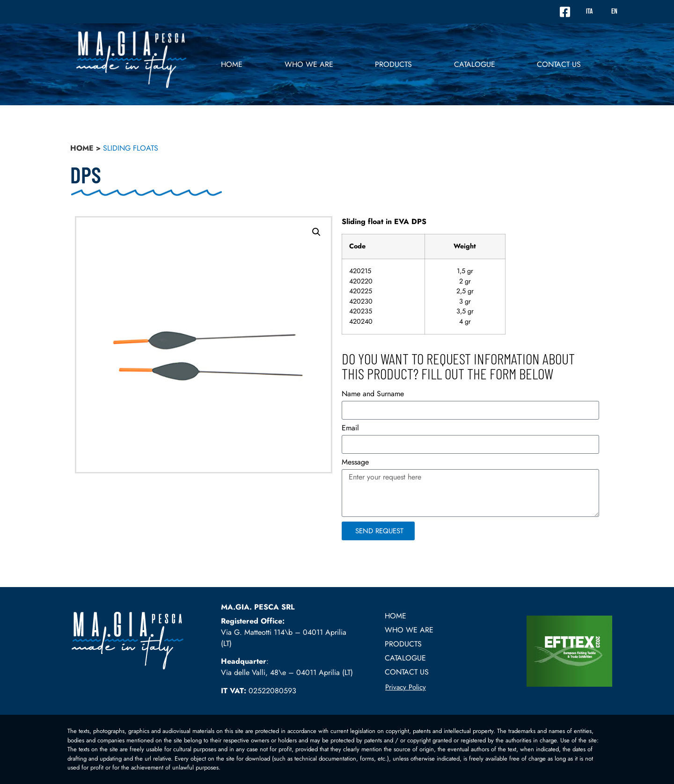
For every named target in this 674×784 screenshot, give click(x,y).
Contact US (559, 64)
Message (355, 463)
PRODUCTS (393, 64)
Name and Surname (373, 395)
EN (614, 11)
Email (350, 429)
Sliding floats (131, 148)
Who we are (309, 64)
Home (232, 64)
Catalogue (475, 64)
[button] (316, 232)
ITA (589, 11)
